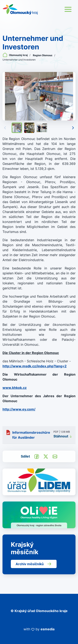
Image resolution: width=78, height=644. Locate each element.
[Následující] (73, 128)
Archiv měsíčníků (34, 564)
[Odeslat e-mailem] (55, 456)
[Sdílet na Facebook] (37, 456)
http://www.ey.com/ (19, 409)
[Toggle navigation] (68, 9)
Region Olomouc (43, 55)
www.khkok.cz (15, 388)
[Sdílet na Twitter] (46, 456)
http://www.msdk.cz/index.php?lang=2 (35, 366)
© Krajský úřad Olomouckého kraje (39, 611)
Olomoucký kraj (15, 55)
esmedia (48, 629)
